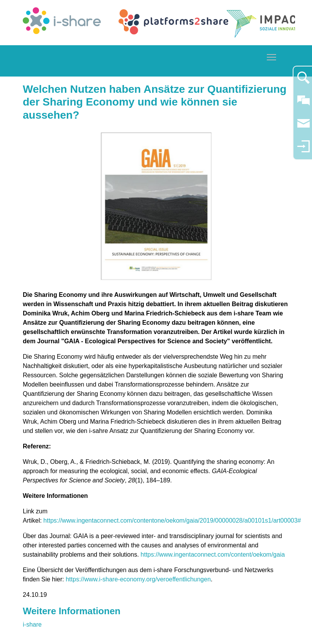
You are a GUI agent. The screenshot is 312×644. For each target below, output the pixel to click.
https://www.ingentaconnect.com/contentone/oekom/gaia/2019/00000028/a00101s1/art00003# (172, 520)
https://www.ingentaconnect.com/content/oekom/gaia (213, 555)
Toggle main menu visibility (272, 56)
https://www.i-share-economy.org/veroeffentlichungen (138, 579)
